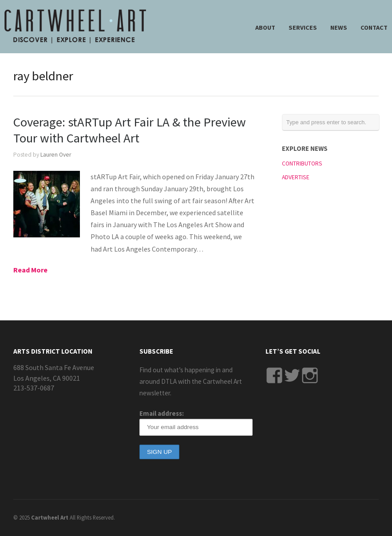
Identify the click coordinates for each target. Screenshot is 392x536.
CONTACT (374, 28)
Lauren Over (56, 155)
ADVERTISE (296, 177)
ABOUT (265, 28)
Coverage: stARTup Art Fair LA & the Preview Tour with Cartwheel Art (130, 130)
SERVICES (303, 28)
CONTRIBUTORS (302, 164)
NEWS (339, 28)
